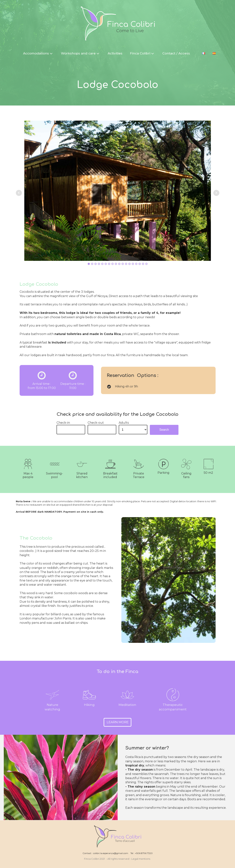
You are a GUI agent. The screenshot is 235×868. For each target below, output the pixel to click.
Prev (19, 193)
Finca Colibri (143, 53)
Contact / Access (177, 53)
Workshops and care (81, 53)
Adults (124, 423)
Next (216, 193)
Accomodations (39, 53)
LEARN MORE (118, 722)
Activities (116, 53)
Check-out (96, 423)
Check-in (63, 423)
